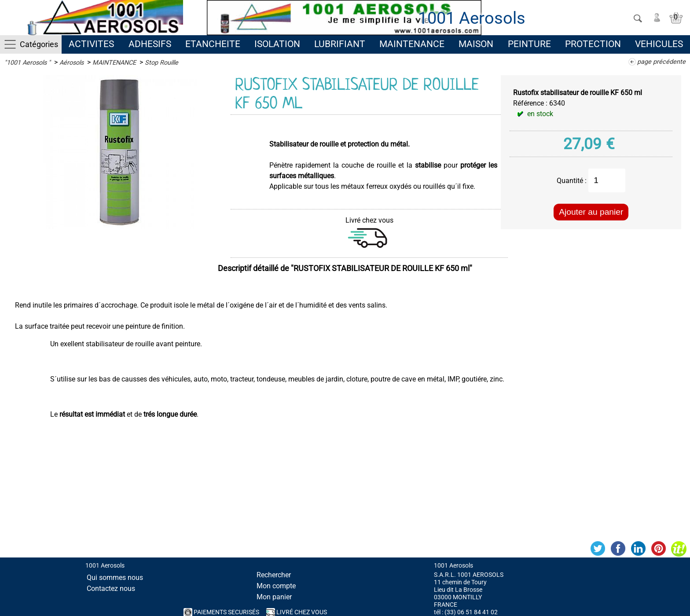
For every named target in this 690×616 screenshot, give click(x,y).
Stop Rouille (161, 63)
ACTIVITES (91, 44)
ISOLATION (277, 44)
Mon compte (276, 586)
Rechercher (274, 575)
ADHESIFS (150, 44)
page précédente (661, 62)
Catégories (39, 44)
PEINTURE (529, 44)
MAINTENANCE (412, 44)
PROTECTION (593, 44)
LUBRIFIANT (340, 44)
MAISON (476, 44)
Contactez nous (111, 588)
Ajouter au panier (591, 212)
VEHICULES (659, 44)
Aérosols (72, 63)
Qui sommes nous (115, 577)
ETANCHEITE (213, 44)
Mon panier (274, 597)
